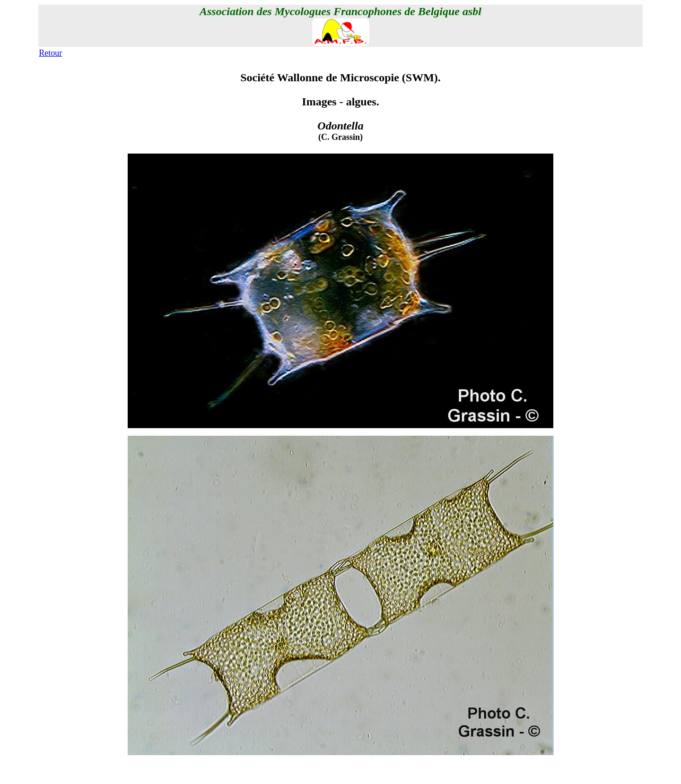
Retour (50, 53)
